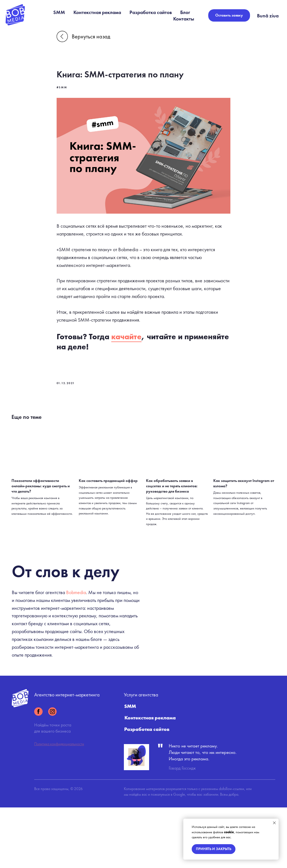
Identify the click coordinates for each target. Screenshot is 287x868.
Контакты (184, 19)
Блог (185, 12)
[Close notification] (274, 823)
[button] (229, 16)
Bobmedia (76, 623)
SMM (59, 12)
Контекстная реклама (97, 12)
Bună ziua (268, 16)
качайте (126, 337)
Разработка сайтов (151, 12)
